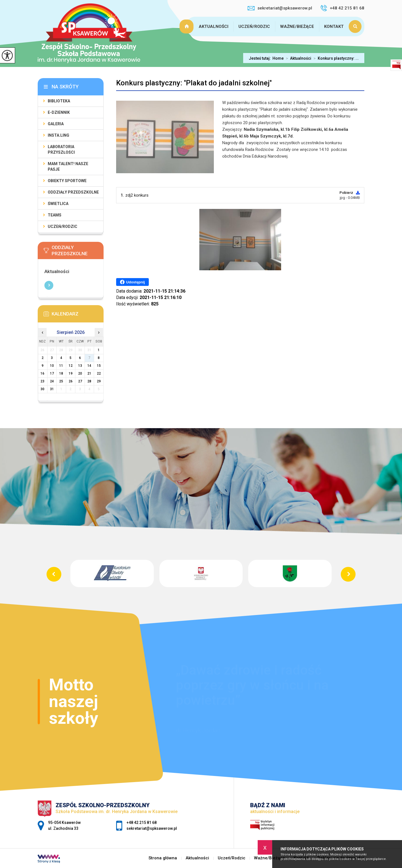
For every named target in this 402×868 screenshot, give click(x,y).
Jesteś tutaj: (261, 58)
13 (80, 366)
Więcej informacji (49, 285)
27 (80, 381)
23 (42, 381)
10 (52, 366)
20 (80, 373)
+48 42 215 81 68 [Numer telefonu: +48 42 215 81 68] (142, 823)
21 (89, 373)
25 (61, 381)
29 (99, 381)
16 (42, 373)
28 (89, 381)
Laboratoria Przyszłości (61, 150)
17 (52, 373)
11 (61, 366)
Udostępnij (132, 282)
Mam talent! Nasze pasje (68, 167)
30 (42, 389)
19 (71, 373)
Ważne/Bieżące (297, 26)
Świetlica (58, 204)
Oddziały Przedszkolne (73, 192)
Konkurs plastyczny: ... (335, 58)
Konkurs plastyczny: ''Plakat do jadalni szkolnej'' (194, 83)
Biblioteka (59, 101)
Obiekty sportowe (67, 181)
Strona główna (187, 26)
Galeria (56, 124)
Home (278, 58)
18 (61, 373)
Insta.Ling (58, 135)
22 (99, 373)
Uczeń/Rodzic (254, 26)
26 (71, 381)
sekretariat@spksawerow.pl (280, 8)
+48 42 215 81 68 (342, 8)
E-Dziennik (59, 112)
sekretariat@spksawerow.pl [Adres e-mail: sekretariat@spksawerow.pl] (152, 828)
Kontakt (334, 26)
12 (71, 366)
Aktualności (214, 26)
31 (52, 389)
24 (52, 381)
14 (89, 366)
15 (99, 366)
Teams (55, 215)
